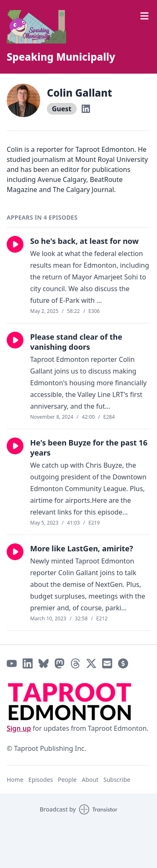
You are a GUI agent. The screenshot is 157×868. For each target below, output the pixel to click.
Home (15, 780)
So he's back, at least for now (84, 241)
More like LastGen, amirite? (82, 548)
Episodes (41, 780)
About (90, 780)
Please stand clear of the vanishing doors (76, 342)
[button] (15, 244)
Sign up (19, 728)
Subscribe (117, 780)
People (67, 780)
